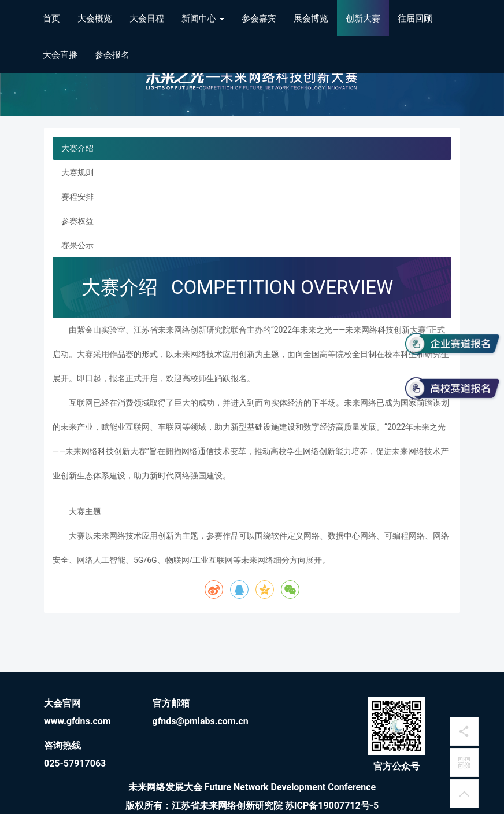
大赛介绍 (77, 148)
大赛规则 (77, 172)
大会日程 (147, 19)
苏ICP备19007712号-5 (332, 806)
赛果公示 (77, 245)
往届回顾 (415, 19)
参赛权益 (77, 221)
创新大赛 (363, 19)
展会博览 (311, 19)
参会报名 (112, 55)
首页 (51, 19)
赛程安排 (77, 197)
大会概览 (95, 19)
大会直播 (60, 55)
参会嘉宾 (259, 19)
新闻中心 (203, 19)
